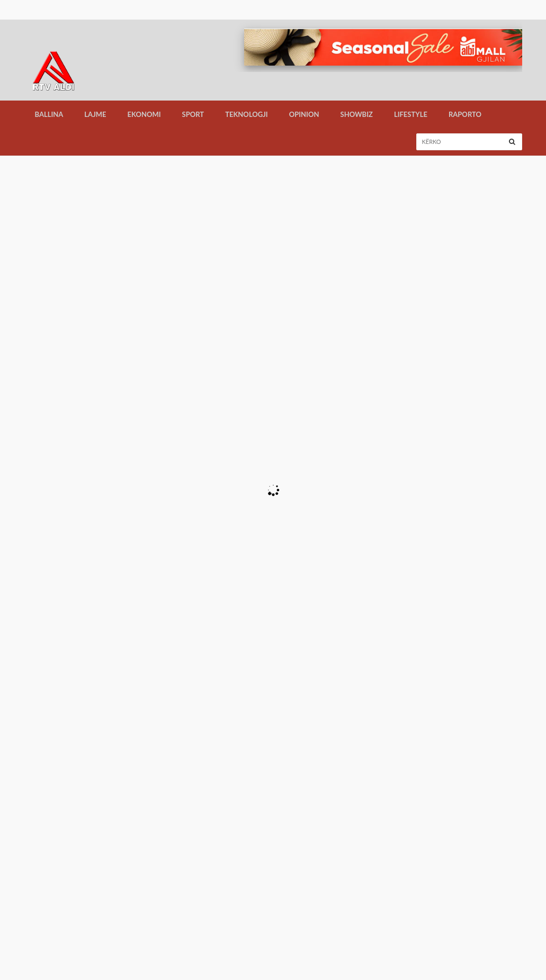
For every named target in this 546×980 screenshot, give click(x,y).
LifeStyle (411, 114)
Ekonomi (144, 114)
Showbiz (357, 114)
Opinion (304, 114)
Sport (193, 114)
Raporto (465, 114)
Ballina (49, 114)
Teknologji (247, 114)
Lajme (95, 114)
